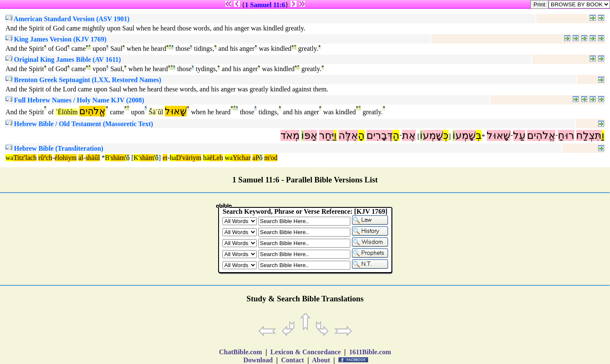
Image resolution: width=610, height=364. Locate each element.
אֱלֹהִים (92, 111)
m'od (271, 158)
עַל (519, 135)
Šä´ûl (156, 112)
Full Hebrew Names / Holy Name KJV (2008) (75, 100)
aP (256, 158)
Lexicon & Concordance (305, 352)
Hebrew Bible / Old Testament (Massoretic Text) (79, 124)
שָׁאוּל (176, 111)
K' (136, 158)
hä (206, 158)
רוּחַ (566, 135)
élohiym (66, 158)
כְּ (446, 135)
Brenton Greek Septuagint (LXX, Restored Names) (83, 80)
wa (10, 158)
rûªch (45, 158)
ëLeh (216, 158)
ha (173, 158)
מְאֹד (290, 135)
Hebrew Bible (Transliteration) (54, 148)
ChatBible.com (241, 352)
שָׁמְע (466, 135)
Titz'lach (25, 158)
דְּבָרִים (380, 135)
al (81, 158)
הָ (361, 135)
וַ (603, 135)
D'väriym (189, 158)
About (321, 360)
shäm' (118, 158)
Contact (292, 360)
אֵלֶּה (348, 135)
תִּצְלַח (589, 135)
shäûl (93, 158)
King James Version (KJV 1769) (56, 39)
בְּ (479, 135)
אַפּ (311, 135)
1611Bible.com (370, 352)
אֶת (409, 135)
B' (108, 158)
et (165, 158)
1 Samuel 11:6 (265, 5)
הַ (396, 135)
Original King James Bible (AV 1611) (63, 59)
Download (258, 360)
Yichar (242, 158)
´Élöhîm (67, 112)
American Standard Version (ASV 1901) (68, 19)
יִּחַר (326, 135)
